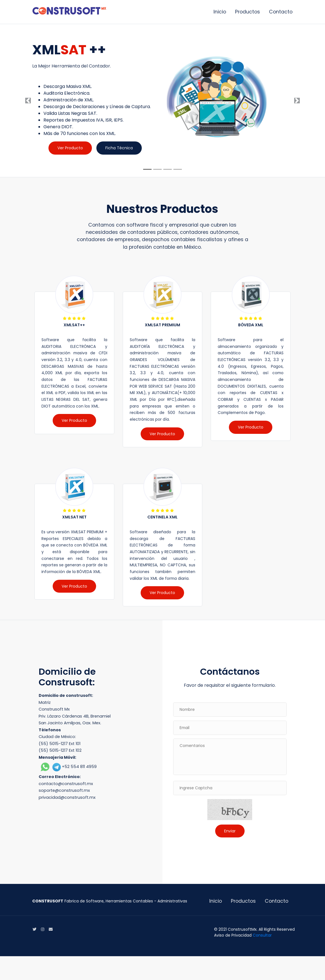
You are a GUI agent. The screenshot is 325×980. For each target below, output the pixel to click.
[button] (28, 101)
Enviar (230, 831)
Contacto (281, 12)
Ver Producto (70, 148)
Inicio (220, 12)
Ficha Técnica (119, 148)
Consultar (262, 935)
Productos (248, 12)
